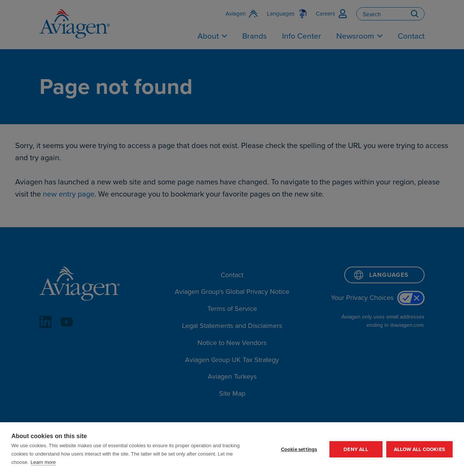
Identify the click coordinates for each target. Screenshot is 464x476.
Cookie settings (299, 449)
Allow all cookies (419, 449)
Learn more (43, 462)
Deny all (356, 449)
